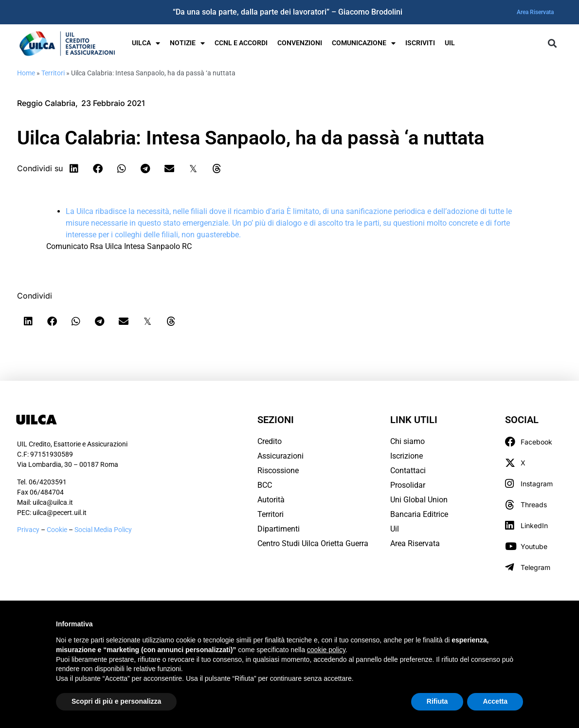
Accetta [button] (495, 701)
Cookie (58, 530)
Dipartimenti (279, 529)
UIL (450, 43)
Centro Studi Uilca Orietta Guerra (313, 543)
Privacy (28, 530)
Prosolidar (408, 485)
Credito (270, 441)
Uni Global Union (419, 500)
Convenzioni (300, 43)
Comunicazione (364, 43)
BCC (265, 485)
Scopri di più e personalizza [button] (116, 701)
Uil (395, 529)
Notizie (187, 43)
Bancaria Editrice (419, 514)
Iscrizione (407, 456)
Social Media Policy (103, 530)
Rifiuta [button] (437, 701)
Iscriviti (420, 43)
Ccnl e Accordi (241, 43)
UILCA (146, 43)
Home (26, 73)
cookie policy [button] (326, 650)
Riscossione (278, 471)
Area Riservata (535, 12)
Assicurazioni (280, 456)
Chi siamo (407, 441)
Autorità (271, 500)
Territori (53, 73)
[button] (552, 44)
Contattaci (408, 471)
